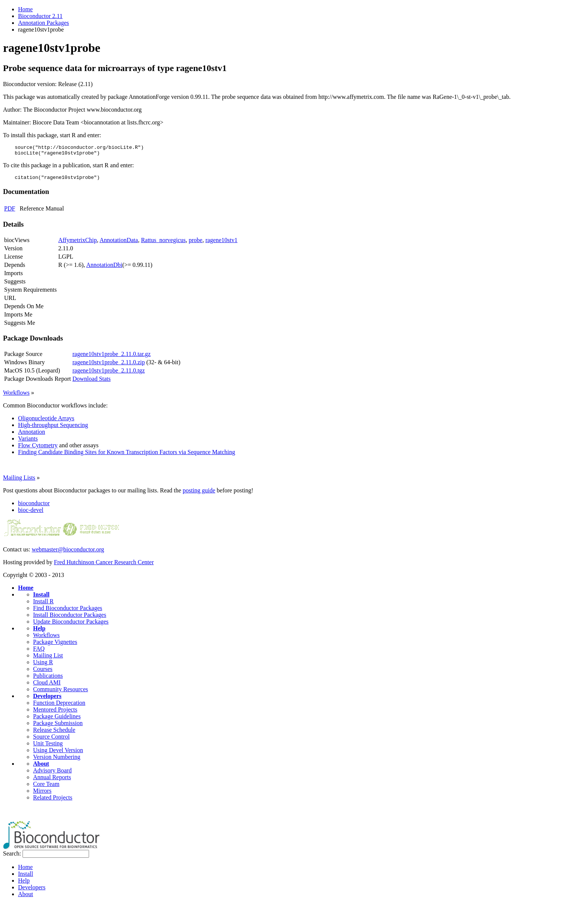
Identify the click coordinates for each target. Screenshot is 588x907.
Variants (28, 442)
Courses (43, 672)
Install (41, 598)
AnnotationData (119, 243)
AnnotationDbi (104, 268)
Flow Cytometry (38, 449)
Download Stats (92, 382)
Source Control (51, 740)
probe (195, 243)
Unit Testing (48, 747)
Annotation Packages (44, 23)
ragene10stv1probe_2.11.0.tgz (109, 374)
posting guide (199, 494)
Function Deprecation (59, 706)
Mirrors (42, 794)
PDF (10, 212)
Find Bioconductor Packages (68, 611)
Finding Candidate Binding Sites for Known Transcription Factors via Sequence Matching (127, 455)
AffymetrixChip (78, 243)
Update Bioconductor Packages (71, 625)
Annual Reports (52, 781)
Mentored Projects (55, 713)
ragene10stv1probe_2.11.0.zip (109, 366)
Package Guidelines (57, 720)
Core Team (46, 787)
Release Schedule (54, 733)
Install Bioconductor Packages (70, 618)
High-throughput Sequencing (53, 428)
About (41, 767)
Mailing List (48, 659)
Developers (47, 699)
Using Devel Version (58, 753)
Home (25, 9)
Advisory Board (52, 774)
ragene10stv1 (221, 243)
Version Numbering (57, 760)
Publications (48, 679)
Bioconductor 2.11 (40, 16)
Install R (43, 605)
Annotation (32, 435)
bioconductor (34, 506)
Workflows (16, 396)
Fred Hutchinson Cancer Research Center (104, 566)
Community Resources (60, 693)
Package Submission (58, 726)
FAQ (39, 652)
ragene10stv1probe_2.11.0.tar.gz (112, 357)
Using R (43, 665)
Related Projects (53, 801)
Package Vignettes (55, 645)
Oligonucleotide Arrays (46, 422)
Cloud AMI (47, 686)
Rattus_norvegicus (163, 243)
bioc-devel (31, 513)
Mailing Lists (19, 481)
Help (39, 632)
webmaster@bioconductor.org (68, 553)
